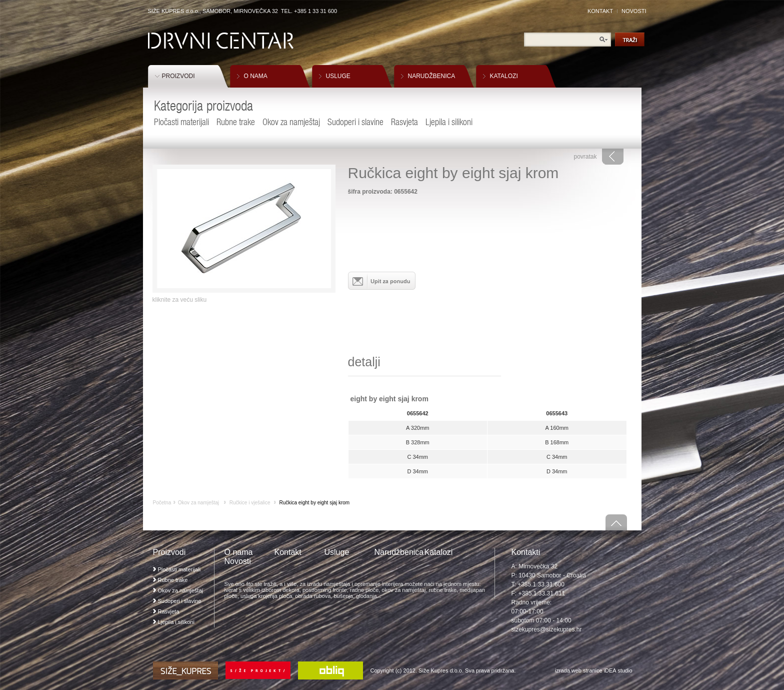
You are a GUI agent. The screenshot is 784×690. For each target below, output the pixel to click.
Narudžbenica (399, 552)
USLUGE (338, 76)
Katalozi (439, 552)
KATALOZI (504, 76)
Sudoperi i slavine (355, 122)
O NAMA (256, 76)
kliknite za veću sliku (180, 300)
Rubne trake (236, 122)
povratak (585, 157)
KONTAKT (600, 11)
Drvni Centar (221, 41)
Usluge (337, 552)
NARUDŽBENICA (432, 76)
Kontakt (288, 552)
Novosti (238, 561)
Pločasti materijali (181, 122)
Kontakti (526, 552)
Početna (162, 503)
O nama (239, 552)
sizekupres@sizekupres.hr (547, 629)
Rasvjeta (404, 122)
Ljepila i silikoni (449, 122)
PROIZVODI (178, 76)
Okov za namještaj (291, 122)
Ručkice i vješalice (250, 503)
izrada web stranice (579, 670)
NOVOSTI (634, 11)
